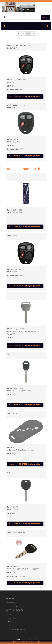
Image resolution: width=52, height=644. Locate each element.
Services (10, 599)
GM (9, 354)
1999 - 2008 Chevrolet (17, 532)
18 (23, 33)
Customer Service (14, 610)
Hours (8, 614)
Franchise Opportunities (15, 629)
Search (45, 17)
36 (33, 33)
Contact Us (11, 621)
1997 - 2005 (12, 413)
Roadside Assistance (14, 607)
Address (9, 625)
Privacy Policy (11, 618)
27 (28, 33)
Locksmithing (11, 603)
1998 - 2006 (12, 235)
